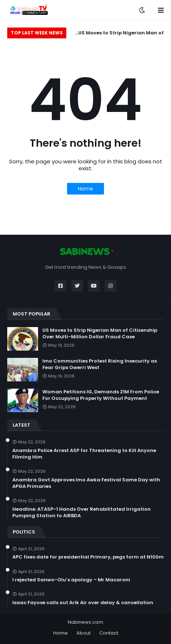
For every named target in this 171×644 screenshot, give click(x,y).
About (84, 633)
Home (85, 189)
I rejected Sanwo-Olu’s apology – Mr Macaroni (71, 580)
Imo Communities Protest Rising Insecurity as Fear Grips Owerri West (100, 364)
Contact (109, 633)
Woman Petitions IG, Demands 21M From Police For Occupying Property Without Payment (101, 395)
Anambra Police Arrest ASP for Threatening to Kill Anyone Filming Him (84, 454)
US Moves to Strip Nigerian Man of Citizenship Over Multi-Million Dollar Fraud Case (118, 34)
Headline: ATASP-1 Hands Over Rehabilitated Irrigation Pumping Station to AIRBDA (82, 513)
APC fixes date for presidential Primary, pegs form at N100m (88, 557)
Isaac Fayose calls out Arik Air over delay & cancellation (83, 603)
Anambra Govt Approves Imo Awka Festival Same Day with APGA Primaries (86, 483)
